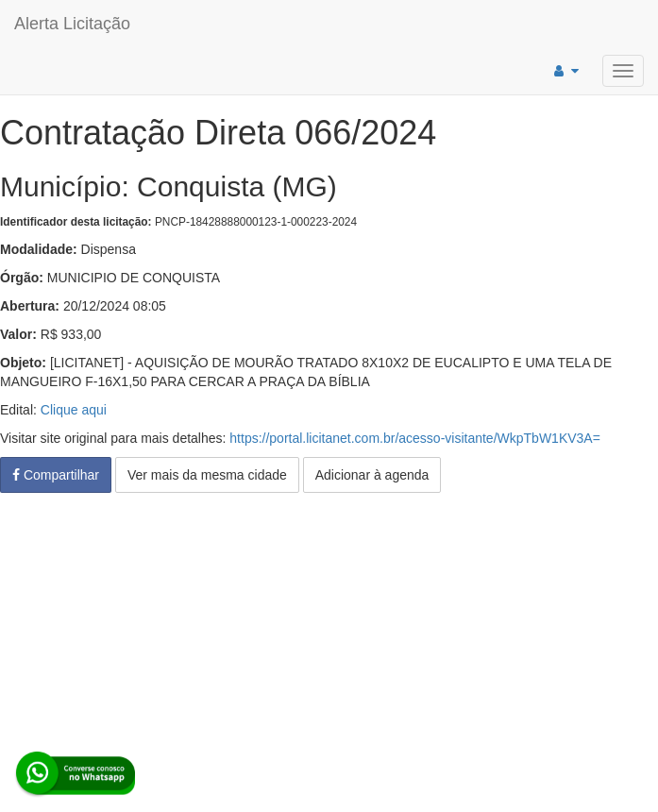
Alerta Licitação (72, 24)
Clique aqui (74, 410)
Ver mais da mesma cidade (207, 475)
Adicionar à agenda (372, 475)
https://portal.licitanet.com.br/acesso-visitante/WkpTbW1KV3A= (415, 438)
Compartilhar (56, 475)
